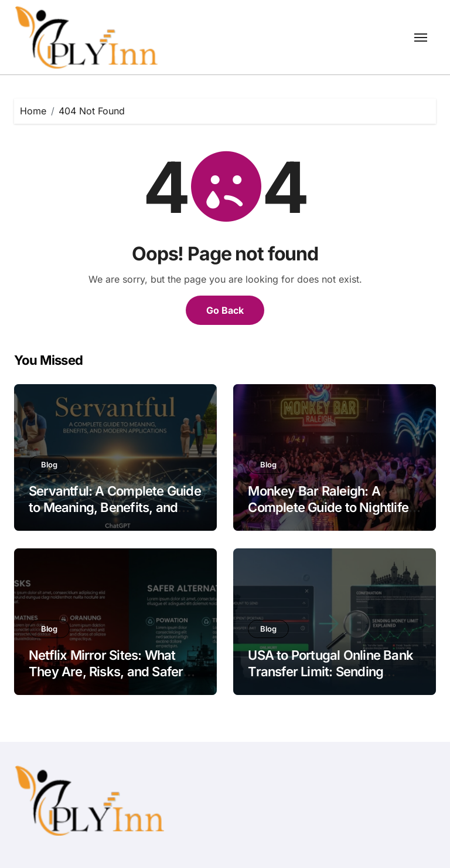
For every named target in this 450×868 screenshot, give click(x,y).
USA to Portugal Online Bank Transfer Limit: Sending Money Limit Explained (330, 672)
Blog (49, 464)
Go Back (225, 310)
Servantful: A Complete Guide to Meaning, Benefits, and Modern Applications (115, 508)
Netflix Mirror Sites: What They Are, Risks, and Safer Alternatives (106, 672)
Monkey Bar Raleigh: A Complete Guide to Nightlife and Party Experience (328, 508)
